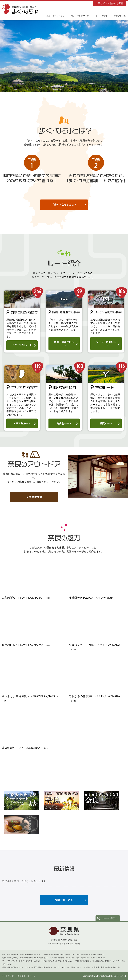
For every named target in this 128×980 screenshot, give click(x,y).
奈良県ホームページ (26, 976)
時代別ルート (64, 423)
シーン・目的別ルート (106, 344)
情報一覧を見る (64, 900)
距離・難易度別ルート (64, 344)
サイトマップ (8, 976)
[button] (99, 16)
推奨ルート (106, 423)
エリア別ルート (22, 423)
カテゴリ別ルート (22, 345)
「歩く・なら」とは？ (64, 205)
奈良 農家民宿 (34, 497)
